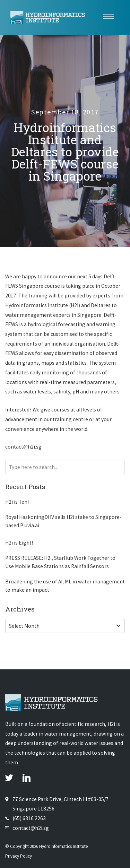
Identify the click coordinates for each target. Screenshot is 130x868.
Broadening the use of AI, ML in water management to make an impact (65, 586)
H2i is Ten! (17, 502)
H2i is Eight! (19, 543)
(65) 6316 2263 (29, 818)
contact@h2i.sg (23, 447)
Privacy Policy (19, 856)
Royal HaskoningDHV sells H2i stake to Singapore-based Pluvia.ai (63, 521)
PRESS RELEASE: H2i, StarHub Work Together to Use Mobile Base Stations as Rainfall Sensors (60, 562)
